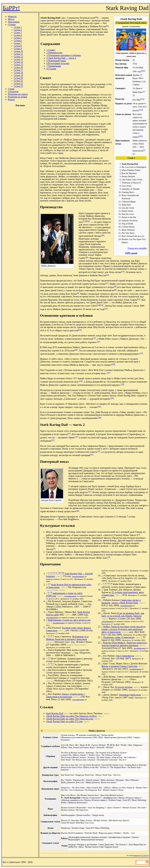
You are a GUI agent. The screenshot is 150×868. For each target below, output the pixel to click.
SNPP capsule (131, 253)
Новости (12, 16)
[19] (141, 353)
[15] (106, 308)
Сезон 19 (18, 75)
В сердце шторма (124, 687)
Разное (11, 100)
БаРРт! (11, 8)
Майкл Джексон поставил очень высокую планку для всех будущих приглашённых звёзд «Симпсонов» (123, 629)
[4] (142, 110)
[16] (80, 330)
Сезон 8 (18, 46)
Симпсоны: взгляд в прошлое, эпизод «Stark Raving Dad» (121, 601)
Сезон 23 (18, 86)
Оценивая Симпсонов (130, 695)
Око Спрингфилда (125, 656)
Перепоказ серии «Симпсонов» (119, 637)
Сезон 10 (18, 51)
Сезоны (12, 24)
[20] (113, 364)
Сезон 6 (18, 41)
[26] (99, 417)
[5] (142, 136)
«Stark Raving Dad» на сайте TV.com (64, 721)
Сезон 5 (18, 38)
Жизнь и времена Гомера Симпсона (119, 666)
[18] (76, 350)
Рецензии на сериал (18, 94)
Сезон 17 (18, 70)
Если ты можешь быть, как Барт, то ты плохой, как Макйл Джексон (123, 615)
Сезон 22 (18, 83)
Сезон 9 (18, 49)
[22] (81, 381)
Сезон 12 (18, 57)
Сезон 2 (18, 30)
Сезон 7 (18, 43)
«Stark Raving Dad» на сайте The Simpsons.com (70, 719)
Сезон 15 (18, 65)
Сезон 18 (18, 73)
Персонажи (14, 22)
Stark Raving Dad (55, 713)
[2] (144, 71)
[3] (134, 95)
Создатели (13, 91)
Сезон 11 (18, 54)
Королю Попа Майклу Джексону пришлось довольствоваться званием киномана (124, 644)
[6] (96, 17)
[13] (98, 305)
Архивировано (78, 576)
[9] (89, 221)
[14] (102, 305)
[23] (123, 384)
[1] (142, 71)
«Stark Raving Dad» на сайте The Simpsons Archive (71, 716)
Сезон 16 (18, 67)
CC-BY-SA (145, 855)
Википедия (137, 855)
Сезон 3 (18, 33)
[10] (103, 235)
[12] (139, 299)
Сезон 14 (18, 62)
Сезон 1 (18, 27)
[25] (99, 406)
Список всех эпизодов (137, 248)
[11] (123, 271)
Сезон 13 (18, 59)
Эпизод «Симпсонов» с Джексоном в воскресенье (65, 695)
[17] (98, 341)
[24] (112, 398)
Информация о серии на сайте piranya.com (69, 620)
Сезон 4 (18, 35)
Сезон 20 (18, 78)
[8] (86, 221)
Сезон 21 (18, 81)
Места (11, 19)
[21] (109, 373)
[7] (84, 221)
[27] (90, 492)
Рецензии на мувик (17, 97)
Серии (11, 89)
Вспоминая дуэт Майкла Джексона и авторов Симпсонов (67, 638)
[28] (77, 511)
